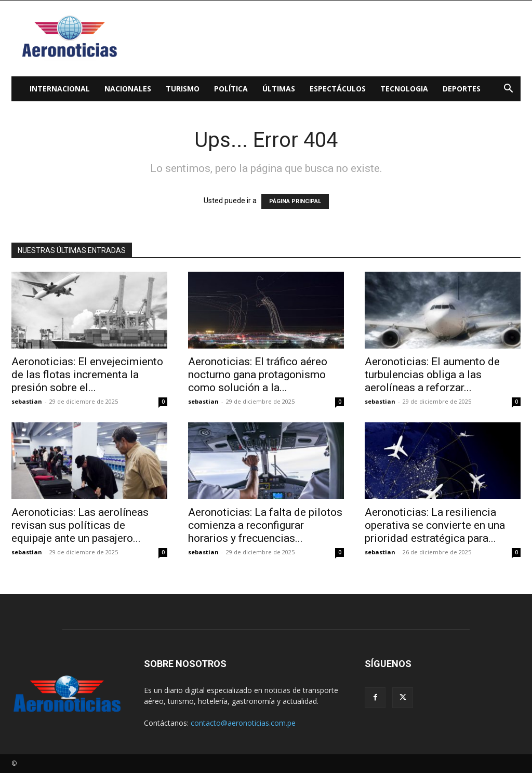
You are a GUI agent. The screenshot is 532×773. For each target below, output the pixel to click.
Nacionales (128, 89)
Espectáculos (338, 89)
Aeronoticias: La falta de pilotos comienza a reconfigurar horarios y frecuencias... (265, 525)
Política (231, 89)
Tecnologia (404, 89)
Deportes (462, 89)
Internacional (60, 89)
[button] (508, 90)
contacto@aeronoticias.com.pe (243, 723)
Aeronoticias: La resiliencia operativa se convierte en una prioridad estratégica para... (435, 525)
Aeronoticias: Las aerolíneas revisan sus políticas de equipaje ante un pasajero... (80, 525)
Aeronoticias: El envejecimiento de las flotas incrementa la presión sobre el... (87, 375)
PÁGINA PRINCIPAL (295, 201)
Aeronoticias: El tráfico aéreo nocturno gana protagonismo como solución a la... (258, 375)
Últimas (279, 89)
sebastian (27, 401)
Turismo (183, 89)
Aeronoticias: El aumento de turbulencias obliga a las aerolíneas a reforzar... (432, 375)
